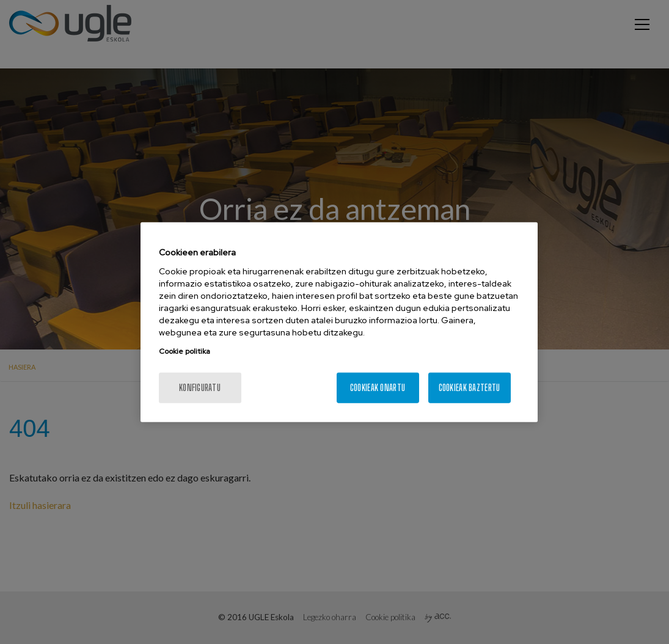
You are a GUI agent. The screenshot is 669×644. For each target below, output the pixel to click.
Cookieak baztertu (470, 387)
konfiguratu (200, 387)
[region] (339, 322)
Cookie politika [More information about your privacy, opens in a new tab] (185, 351)
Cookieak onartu (378, 387)
